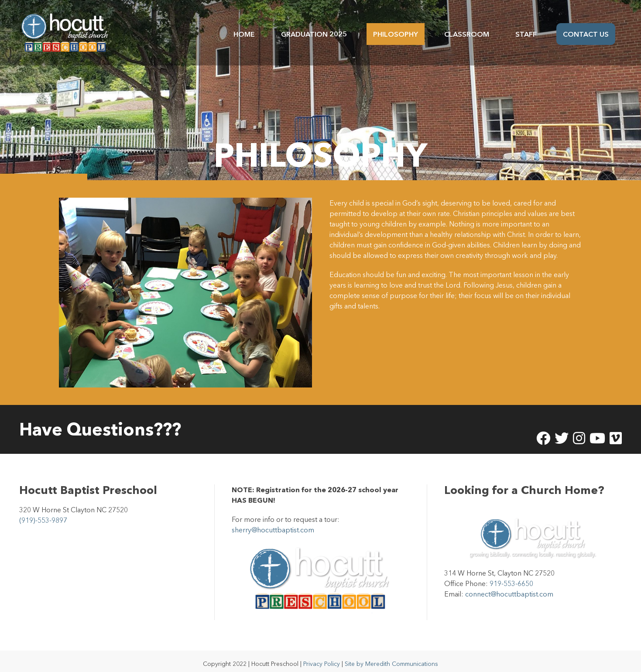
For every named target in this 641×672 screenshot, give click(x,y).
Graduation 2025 (314, 34)
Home (244, 34)
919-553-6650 (511, 569)
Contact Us (586, 34)
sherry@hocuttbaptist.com (273, 516)
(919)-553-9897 (43, 506)
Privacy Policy (322, 650)
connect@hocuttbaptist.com (509, 580)
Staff (526, 34)
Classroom (467, 34)
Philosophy (396, 34)
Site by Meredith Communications (391, 650)
